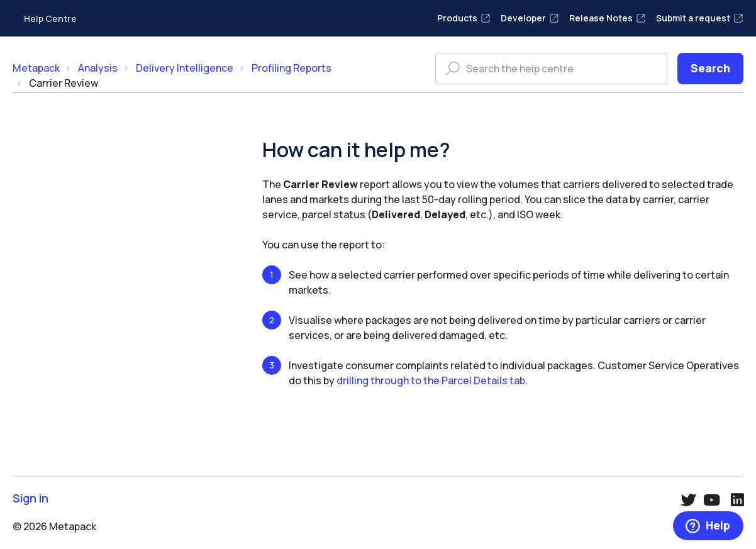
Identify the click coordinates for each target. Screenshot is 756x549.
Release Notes (608, 18)
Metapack (36, 68)
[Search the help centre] (551, 69)
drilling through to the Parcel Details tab (431, 380)
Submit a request (700, 18)
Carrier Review (64, 83)
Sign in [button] (31, 498)
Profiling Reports (292, 68)
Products (464, 18)
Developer (530, 18)
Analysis (98, 68)
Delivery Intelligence (185, 68)
